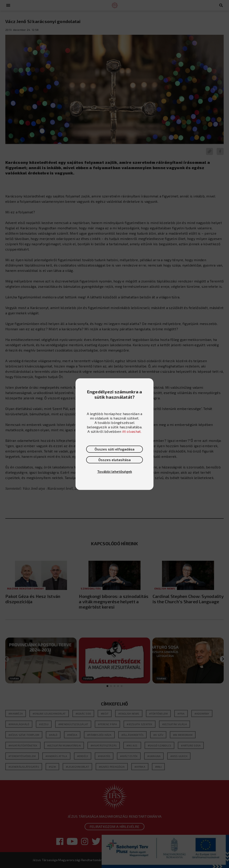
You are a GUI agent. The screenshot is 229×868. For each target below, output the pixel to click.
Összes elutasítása (114, 460)
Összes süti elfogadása (114, 449)
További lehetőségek (115, 471)
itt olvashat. (132, 431)
